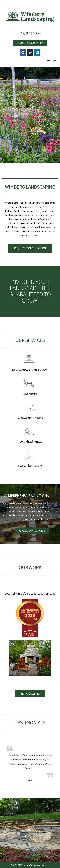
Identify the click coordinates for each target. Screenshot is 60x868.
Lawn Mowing (30, 394)
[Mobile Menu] (53, 61)
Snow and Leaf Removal (30, 441)
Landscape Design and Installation (30, 370)
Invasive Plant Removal (30, 466)
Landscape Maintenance (30, 418)
